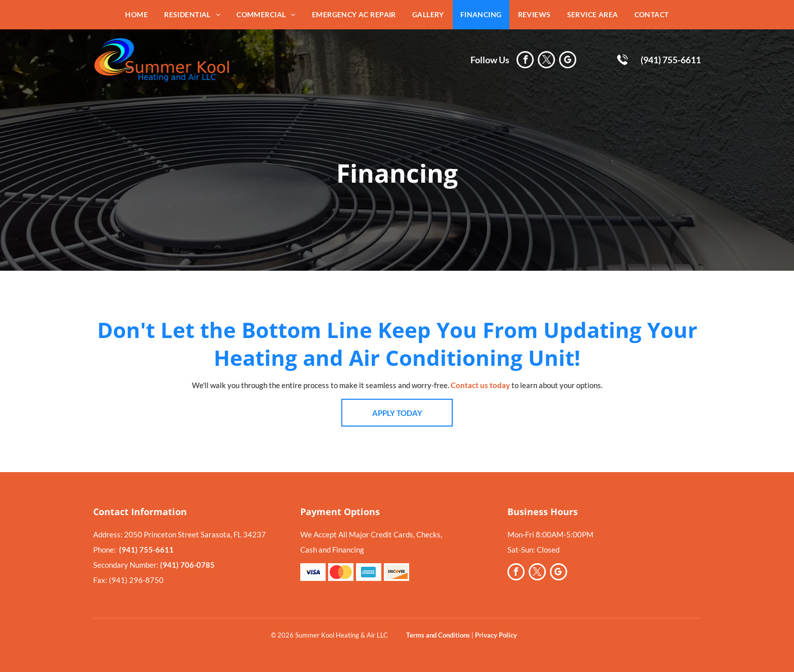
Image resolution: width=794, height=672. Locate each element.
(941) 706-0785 (187, 565)
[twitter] (546, 61)
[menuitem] (136, 15)
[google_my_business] (568, 61)
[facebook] (525, 61)
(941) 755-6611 (671, 60)
